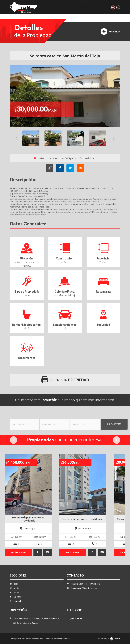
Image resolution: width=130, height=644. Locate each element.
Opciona (84, 7)
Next (114, 138)
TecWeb (117, 639)
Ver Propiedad (18, 552)
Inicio (53, 7)
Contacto (98, 7)
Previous (16, 138)
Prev (14, 440)
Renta (73, 7)
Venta (63, 7)
